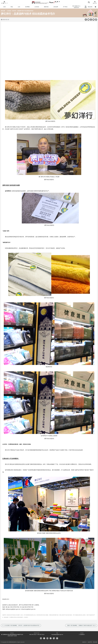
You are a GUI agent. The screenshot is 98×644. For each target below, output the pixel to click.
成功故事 (56, 7)
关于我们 (65, 7)
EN (5, 3)
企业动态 (37, 7)
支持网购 (27, 7)
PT (7, 3)
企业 (19, 7)
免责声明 (90, 642)
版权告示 (84, 642)
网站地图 (95, 642)
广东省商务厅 (82, 634)
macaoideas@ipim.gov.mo (57, 634)
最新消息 (46, 7)
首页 (5, 7)
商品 (12, 7)
